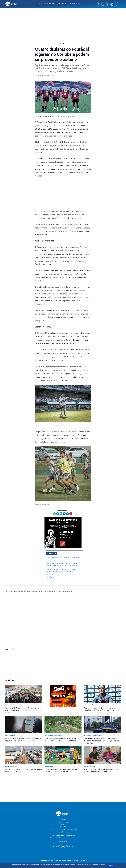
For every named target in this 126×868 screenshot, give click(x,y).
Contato (63, 826)
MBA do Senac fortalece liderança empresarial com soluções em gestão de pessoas (102, 770)
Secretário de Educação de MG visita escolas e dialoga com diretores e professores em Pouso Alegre (23, 710)
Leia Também (51, 553)
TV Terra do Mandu (63, 822)
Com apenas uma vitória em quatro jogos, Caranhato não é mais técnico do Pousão (100, 709)
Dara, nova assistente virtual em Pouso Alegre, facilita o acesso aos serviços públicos (23, 740)
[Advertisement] (63, 194)
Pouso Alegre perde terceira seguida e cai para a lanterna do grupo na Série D (63, 770)
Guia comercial (63, 4)
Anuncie (63, 824)
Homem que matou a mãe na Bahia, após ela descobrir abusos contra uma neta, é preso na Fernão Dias (101, 741)
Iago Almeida (39, 76)
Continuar (111, 865)
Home (40, 4)
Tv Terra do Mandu (50, 4)
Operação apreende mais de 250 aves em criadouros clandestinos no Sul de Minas (60, 740)
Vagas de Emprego (76, 4)
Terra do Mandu (80, 861)
